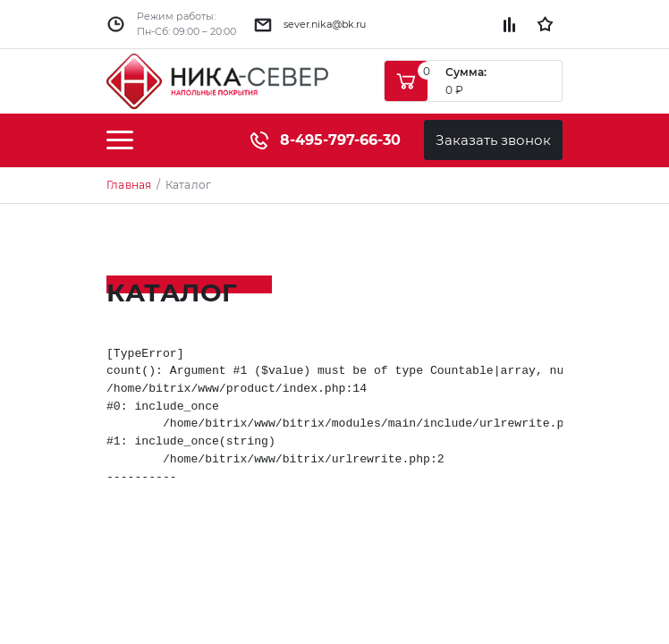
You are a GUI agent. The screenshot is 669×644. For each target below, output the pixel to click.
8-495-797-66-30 (326, 140)
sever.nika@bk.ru (325, 24)
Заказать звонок (493, 140)
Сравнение (509, 25)
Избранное (545, 24)
